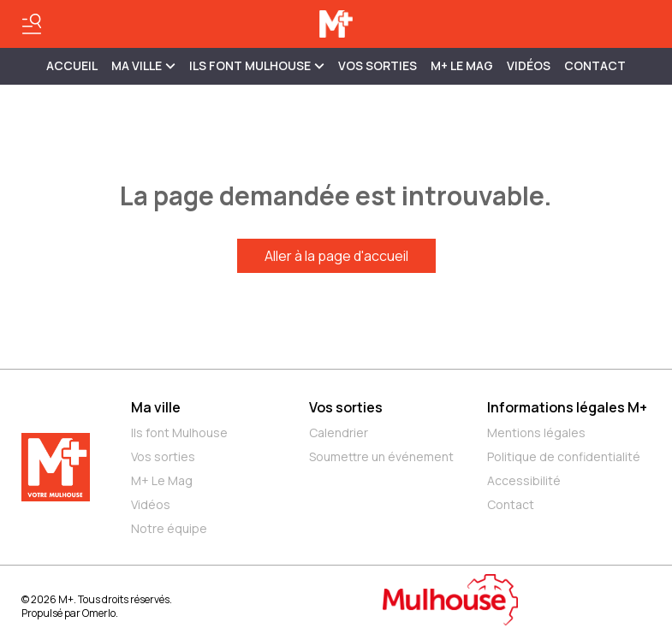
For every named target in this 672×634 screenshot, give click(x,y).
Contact (595, 65)
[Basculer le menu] (32, 24)
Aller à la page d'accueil (336, 256)
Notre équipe (169, 528)
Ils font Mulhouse (179, 433)
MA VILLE (143, 65)
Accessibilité (524, 480)
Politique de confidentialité (564, 456)
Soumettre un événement (381, 456)
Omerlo (99, 613)
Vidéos (529, 65)
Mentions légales (536, 433)
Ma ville (156, 407)
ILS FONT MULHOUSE (257, 65)
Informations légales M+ (567, 407)
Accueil (72, 65)
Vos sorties (378, 65)
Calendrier (339, 433)
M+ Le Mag (462, 65)
